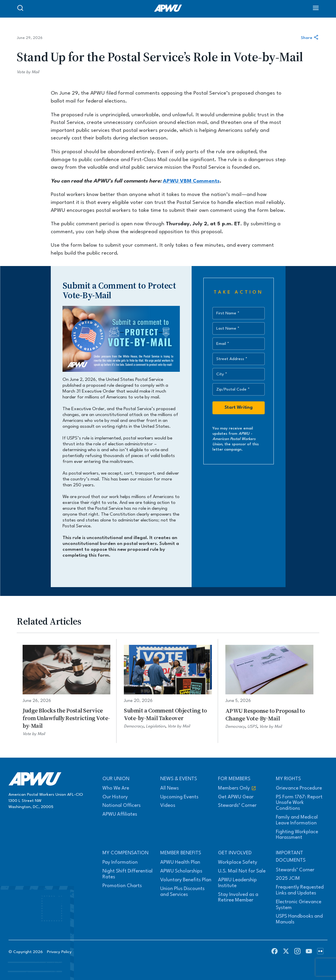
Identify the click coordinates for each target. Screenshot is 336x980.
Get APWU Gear (236, 797)
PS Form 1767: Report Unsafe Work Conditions (299, 803)
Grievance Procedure (299, 788)
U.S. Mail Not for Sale (242, 871)
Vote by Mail (28, 72)
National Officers (121, 806)
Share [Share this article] (310, 38)
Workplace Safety (238, 862)
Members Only (237, 788)
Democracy (134, 726)
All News (169, 788)
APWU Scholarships (181, 871)
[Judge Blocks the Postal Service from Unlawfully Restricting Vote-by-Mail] (66, 691)
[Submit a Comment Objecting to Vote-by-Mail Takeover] (168, 691)
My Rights (288, 779)
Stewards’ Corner (237, 806)
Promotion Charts (122, 886)
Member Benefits (181, 853)
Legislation (156, 726)
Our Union (116, 779)
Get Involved (235, 853)
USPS (252, 727)
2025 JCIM (288, 878)
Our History (115, 797)
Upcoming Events (179, 797)
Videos (168, 806)
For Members (234, 779)
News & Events (179, 779)
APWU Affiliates (120, 814)
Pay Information (120, 862)
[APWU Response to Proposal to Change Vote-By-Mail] (269, 691)
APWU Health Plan (180, 862)
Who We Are (116, 788)
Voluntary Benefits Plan (186, 880)
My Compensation (125, 853)
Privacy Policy (59, 952)
